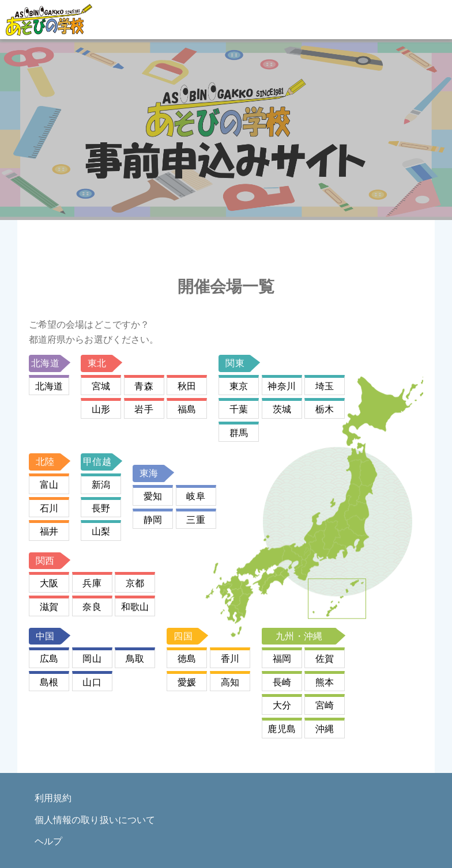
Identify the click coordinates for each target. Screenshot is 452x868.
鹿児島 (281, 729)
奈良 (92, 607)
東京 (239, 386)
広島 (49, 659)
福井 (49, 531)
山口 (92, 682)
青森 (144, 386)
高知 (230, 682)
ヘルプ (48, 841)
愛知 (153, 496)
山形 (101, 409)
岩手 (144, 409)
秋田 (187, 386)
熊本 (325, 682)
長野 (101, 508)
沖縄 (325, 729)
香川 (230, 659)
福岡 (282, 659)
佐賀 (325, 659)
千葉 (239, 409)
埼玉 (325, 386)
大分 (282, 705)
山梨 (101, 531)
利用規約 (53, 798)
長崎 (282, 682)
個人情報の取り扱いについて (95, 820)
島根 (49, 682)
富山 (49, 485)
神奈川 (281, 386)
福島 (187, 409)
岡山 (92, 659)
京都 (135, 583)
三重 (195, 520)
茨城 (282, 409)
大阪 (49, 583)
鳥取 (135, 659)
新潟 (101, 485)
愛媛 (187, 682)
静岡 (153, 520)
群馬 (239, 433)
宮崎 (325, 705)
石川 (49, 508)
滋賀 (49, 607)
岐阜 (195, 496)
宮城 (101, 386)
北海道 (49, 386)
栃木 (325, 409)
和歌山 (135, 607)
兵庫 (92, 583)
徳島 (187, 659)
